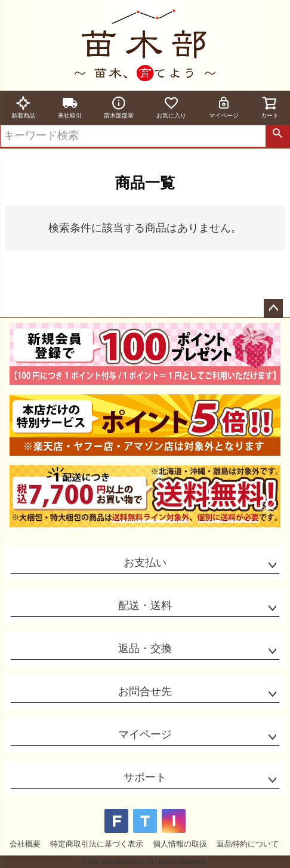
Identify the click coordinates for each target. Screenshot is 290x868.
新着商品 (23, 107)
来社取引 (70, 107)
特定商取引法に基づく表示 (97, 844)
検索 (277, 136)
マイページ (224, 107)
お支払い (145, 563)
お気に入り (171, 107)
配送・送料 (145, 606)
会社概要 (25, 844)
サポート (145, 777)
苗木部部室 (119, 107)
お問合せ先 (145, 691)
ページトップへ (273, 308)
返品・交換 (145, 648)
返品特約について (248, 844)
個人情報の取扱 (180, 844)
